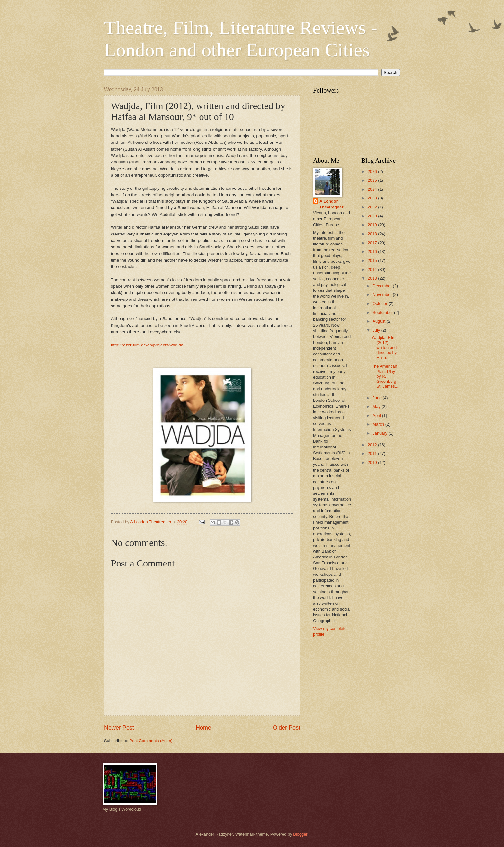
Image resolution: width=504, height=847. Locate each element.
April (377, 415)
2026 (373, 172)
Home (203, 728)
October (380, 304)
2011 (373, 453)
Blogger (300, 834)
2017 (373, 243)
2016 (373, 251)
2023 (373, 198)
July (377, 330)
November (383, 295)
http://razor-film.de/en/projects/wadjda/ (148, 345)
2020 (373, 216)
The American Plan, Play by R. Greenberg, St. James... (385, 376)
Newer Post (119, 728)
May (377, 406)
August (380, 321)
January (380, 433)
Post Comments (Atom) (151, 741)
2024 (373, 189)
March (379, 424)
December (383, 286)
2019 (373, 225)
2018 (373, 234)
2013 (373, 278)
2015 (373, 260)
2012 (373, 445)
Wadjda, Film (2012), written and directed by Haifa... (384, 348)
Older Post (287, 728)
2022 (373, 207)
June (378, 398)
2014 (373, 269)
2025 (373, 180)
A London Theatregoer (331, 204)
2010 (373, 462)
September (383, 313)
